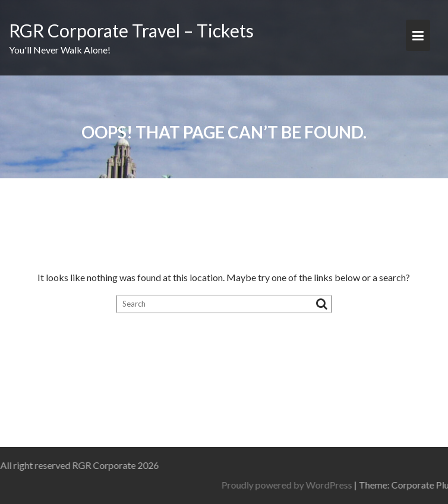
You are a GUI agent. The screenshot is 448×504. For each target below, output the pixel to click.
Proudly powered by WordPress (322, 485)
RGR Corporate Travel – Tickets (131, 30)
